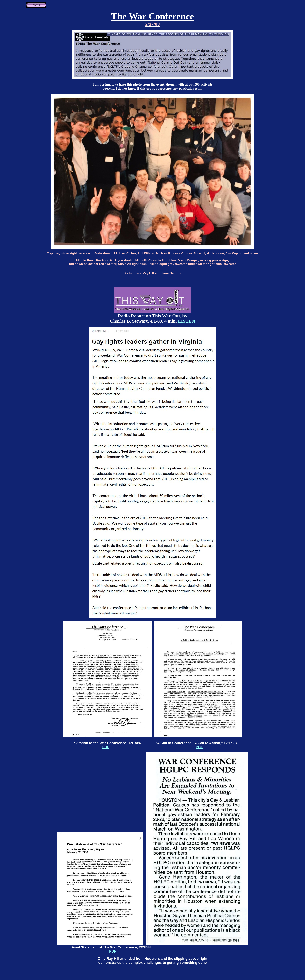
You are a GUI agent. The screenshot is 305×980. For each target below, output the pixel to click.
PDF (106, 747)
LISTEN (187, 321)
